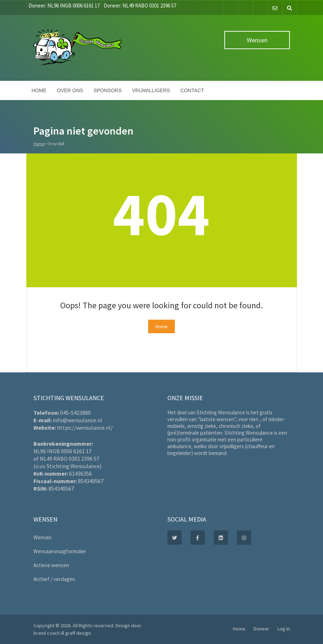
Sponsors (107, 90)
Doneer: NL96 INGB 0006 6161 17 (64, 6)
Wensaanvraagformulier (60, 551)
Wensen (257, 40)
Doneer (261, 629)
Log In (284, 629)
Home (39, 90)
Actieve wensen (51, 565)
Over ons (70, 90)
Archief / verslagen (54, 579)
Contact (192, 90)
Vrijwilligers (151, 90)
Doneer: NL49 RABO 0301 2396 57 (140, 6)
